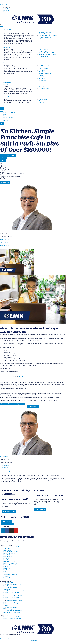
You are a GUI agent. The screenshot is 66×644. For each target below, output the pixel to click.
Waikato (6, 606)
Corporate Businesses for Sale (12, 618)
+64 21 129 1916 (4, 243)
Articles (41, 67)
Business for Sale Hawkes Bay (12, 594)
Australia (6, 9)
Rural (5, 571)
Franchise (6, 558)
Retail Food (7, 568)
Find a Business (8, 28)
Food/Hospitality (8, 557)
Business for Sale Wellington (15, 611)
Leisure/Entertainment (10, 565)
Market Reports (43, 69)
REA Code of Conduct (6, 639)
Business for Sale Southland (11, 602)
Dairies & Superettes (9, 553)
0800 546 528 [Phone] (4, 4)
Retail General (7, 570)
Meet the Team (8, 116)
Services (6, 573)
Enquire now (5, 182)
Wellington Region (9, 609)
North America (8, 12)
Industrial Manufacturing (10, 563)
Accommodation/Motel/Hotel (12, 547)
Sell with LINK (7, 30)
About (5, 114)
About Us (6, 84)
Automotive (7, 548)
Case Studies (43, 72)
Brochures (42, 70)
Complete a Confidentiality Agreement (12, 404)
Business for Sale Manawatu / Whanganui (15, 596)
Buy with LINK (7, 47)
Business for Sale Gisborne (11, 592)
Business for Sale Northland (11, 597)
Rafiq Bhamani (4, 231)
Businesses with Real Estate (11, 552)
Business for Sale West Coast (12, 612)
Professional (7, 566)
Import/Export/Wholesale (10, 562)
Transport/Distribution (10, 578)
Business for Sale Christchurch (16, 591)
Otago (5, 599)
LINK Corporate (8, 83)
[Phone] (1, 2)
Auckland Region (8, 583)
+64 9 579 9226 (5, 240)
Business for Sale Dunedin (14, 601)
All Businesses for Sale (10, 620)
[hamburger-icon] (2, 27)
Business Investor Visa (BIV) (11, 617)
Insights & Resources (45, 65)
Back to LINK (7, 121)
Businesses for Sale (9, 113)
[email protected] (24, 377)
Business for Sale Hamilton (14, 607)
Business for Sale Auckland (15, 584)
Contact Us (7, 97)
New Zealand (6, 7)
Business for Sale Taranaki (11, 604)
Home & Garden (8, 560)
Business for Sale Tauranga (15, 588)
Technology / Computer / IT (11, 575)
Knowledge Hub (8, 63)
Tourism (6, 576)
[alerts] (1, 539)
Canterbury (7, 589)
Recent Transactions (9, 117)
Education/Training (9, 555)
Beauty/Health (7, 550)
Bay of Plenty (7, 586)
